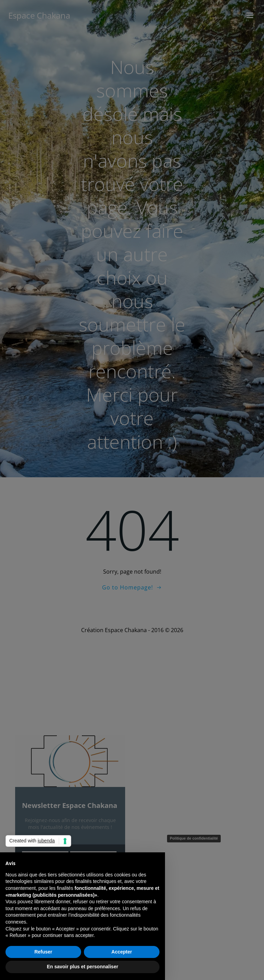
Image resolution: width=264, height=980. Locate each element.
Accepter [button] (122, 952)
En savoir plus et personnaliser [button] (82, 967)
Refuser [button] (43, 952)
